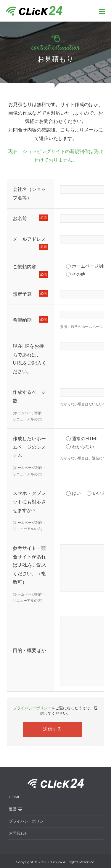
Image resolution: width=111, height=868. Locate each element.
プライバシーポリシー (32, 708)
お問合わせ (18, 833)
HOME (15, 797)
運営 (16, 809)
